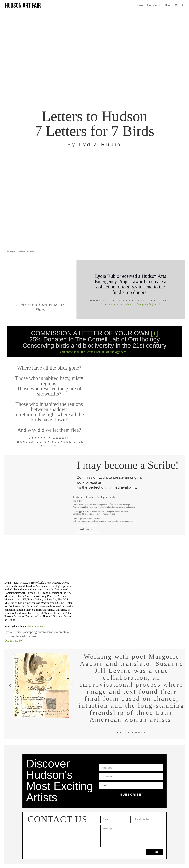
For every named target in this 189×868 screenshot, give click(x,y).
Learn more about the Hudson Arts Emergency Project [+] (131, 304)
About (168, 5)
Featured (153, 5)
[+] (154, 333)
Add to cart (87, 529)
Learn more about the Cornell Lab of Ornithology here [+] (94, 352)
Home (140, 5)
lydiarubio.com (36, 626)
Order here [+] (14, 640)
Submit (154, 852)
